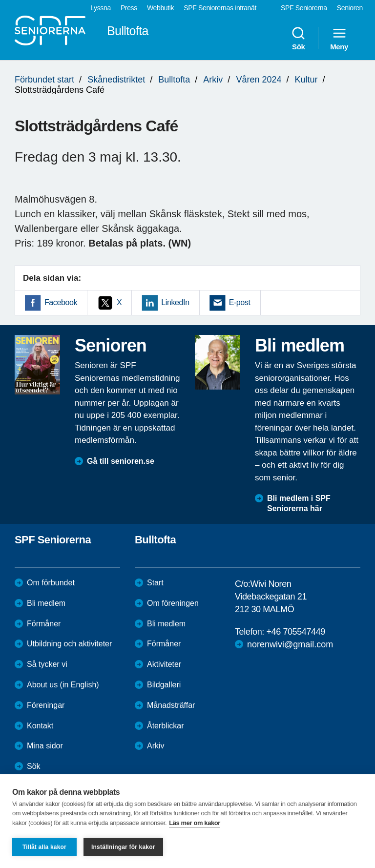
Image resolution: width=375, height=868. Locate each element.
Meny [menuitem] (339, 38)
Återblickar (166, 726)
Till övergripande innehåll (0, 0)
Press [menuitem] (129, 8)
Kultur (306, 80)
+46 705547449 (295, 632)
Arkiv (213, 80)
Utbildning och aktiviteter (69, 644)
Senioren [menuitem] (350, 8)
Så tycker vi (47, 664)
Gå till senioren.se (121, 461)
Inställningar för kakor (123, 847)
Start (155, 583)
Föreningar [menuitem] (46, 705)
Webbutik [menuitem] (160, 8)
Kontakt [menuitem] (40, 726)
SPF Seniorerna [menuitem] (304, 8)
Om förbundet (51, 583)
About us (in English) (63, 685)
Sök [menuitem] (298, 38)
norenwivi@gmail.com (290, 644)
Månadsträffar (171, 705)
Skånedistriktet (116, 80)
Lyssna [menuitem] (101, 8)
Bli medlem (46, 603)
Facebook (61, 302)
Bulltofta (174, 80)
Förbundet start (44, 80)
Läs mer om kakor (195, 823)
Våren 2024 (259, 80)
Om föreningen (173, 603)
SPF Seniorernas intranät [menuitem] (220, 8)
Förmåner (44, 624)
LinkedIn (175, 302)
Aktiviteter (164, 664)
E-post (240, 302)
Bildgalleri (164, 685)
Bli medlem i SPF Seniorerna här (299, 503)
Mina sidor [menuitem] (45, 746)
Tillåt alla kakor (44, 847)
